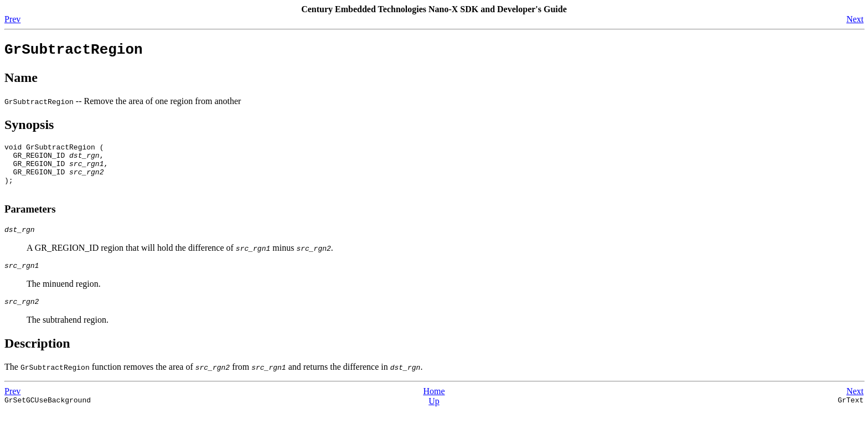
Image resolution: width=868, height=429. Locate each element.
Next (855, 19)
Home (434, 409)
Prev (12, 19)
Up (434, 419)
